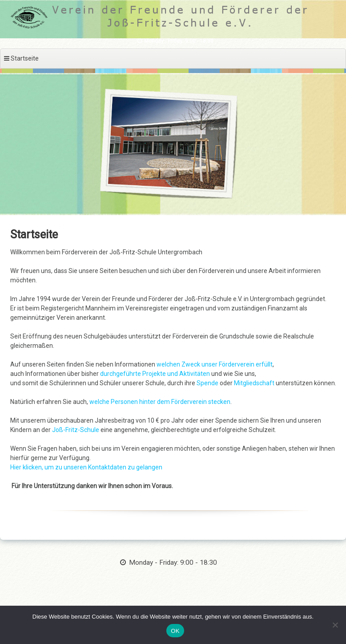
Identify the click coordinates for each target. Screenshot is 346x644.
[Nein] (335, 625)
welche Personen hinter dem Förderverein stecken (160, 402)
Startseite (34, 234)
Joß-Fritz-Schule (76, 430)
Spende (208, 383)
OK (175, 631)
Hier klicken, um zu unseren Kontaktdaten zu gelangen (86, 467)
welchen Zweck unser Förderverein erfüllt (215, 364)
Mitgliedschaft (255, 383)
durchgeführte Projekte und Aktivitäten (155, 374)
